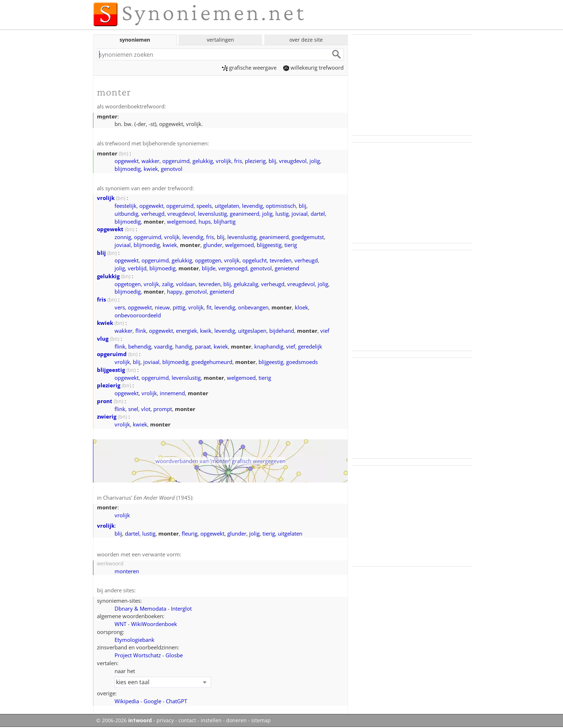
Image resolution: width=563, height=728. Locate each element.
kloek (301, 307)
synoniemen (135, 40)
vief (325, 331)
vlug (103, 339)
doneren (236, 720)
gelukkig (203, 161)
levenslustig (212, 214)
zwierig (107, 416)
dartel (318, 214)
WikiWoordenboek (154, 624)
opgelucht (255, 260)
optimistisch (281, 206)
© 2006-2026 (124, 720)
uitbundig (126, 214)
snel (133, 409)
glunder (213, 245)
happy (175, 291)
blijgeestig (269, 245)
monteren (127, 571)
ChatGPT (176, 701)
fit (209, 307)
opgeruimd (176, 161)
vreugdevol (293, 161)
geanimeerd (245, 214)
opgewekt (127, 161)
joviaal (300, 214)
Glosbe (174, 655)
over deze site (306, 40)
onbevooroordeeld (138, 315)
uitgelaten (227, 206)
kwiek (151, 169)
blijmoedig (128, 169)
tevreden (281, 260)
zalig (167, 284)
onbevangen (253, 307)
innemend (172, 393)
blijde (209, 268)
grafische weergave (249, 67)
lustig (282, 214)
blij (272, 161)
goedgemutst (308, 237)
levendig (252, 206)
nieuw (162, 307)
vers (120, 307)
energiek (187, 331)
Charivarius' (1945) (148, 498)
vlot (146, 409)
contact (187, 720)
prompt (163, 409)
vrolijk (224, 161)
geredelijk (310, 346)
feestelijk (125, 206)
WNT (120, 624)
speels (204, 206)
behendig (140, 346)
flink (141, 331)
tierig (291, 245)
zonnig (123, 237)
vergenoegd (233, 268)
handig (184, 346)
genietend (287, 268)
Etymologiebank (134, 640)
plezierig (255, 161)
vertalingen (220, 40)
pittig (179, 307)
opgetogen (208, 260)
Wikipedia (127, 701)
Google (152, 701)
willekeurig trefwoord (313, 67)
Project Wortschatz (138, 655)
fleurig (190, 533)
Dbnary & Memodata (140, 608)
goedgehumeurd (212, 362)
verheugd (153, 214)
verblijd (137, 268)
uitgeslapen (252, 331)
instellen (211, 720)
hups (205, 221)
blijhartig (225, 221)
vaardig (163, 346)
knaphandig (269, 346)
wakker (150, 161)
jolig (315, 161)
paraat (203, 346)
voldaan (186, 284)
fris (238, 161)
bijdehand (282, 331)
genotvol (172, 169)
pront (105, 401)
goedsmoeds (302, 362)
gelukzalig (246, 284)
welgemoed (181, 221)
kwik (206, 331)
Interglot (181, 608)
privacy (165, 720)
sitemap (261, 720)
